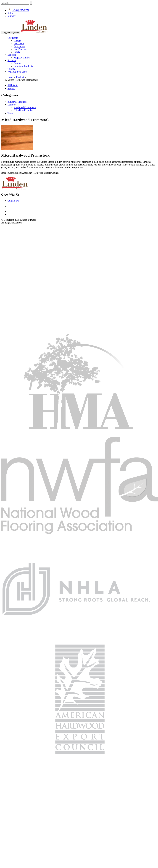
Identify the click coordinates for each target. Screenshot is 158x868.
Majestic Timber (22, 58)
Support (12, 16)
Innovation (19, 46)
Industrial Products (23, 66)
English (11, 88)
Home (11, 77)
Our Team (19, 43)
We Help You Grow (17, 72)
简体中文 (13, 85)
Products (12, 60)
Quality (11, 69)
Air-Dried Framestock (25, 107)
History (18, 41)
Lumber (18, 63)
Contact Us (13, 201)
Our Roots (13, 38)
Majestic (12, 55)
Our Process (20, 49)
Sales (10, 13)
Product (20, 77)
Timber (11, 113)
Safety (17, 52)
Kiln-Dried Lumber (24, 110)
